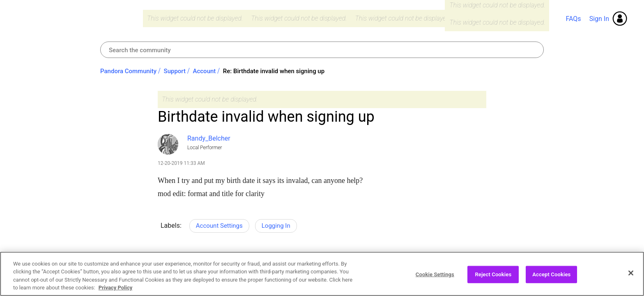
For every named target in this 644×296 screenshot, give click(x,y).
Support (175, 71)
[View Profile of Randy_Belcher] (209, 138)
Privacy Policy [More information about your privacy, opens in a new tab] (115, 293)
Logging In (276, 226)
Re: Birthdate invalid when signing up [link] (274, 71)
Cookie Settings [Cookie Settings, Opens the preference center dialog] (435, 279)
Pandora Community (77, 19)
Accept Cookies (551, 279)
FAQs (573, 19)
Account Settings (219, 226)
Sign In (599, 19)
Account (205, 71)
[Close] (631, 278)
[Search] (322, 50)
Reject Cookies (493, 279)
